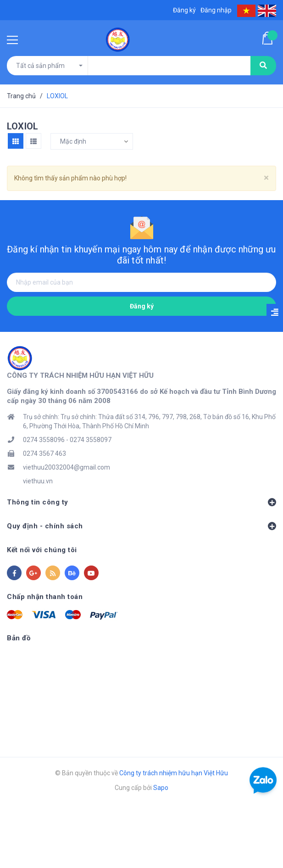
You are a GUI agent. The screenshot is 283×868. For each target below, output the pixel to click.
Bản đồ (19, 638)
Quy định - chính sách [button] (141, 526)
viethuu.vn (38, 481)
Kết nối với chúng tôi (42, 550)
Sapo (161, 788)
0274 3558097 (91, 440)
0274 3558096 (44, 440)
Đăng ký (142, 306)
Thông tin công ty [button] (141, 502)
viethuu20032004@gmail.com (67, 467)
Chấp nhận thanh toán (45, 597)
